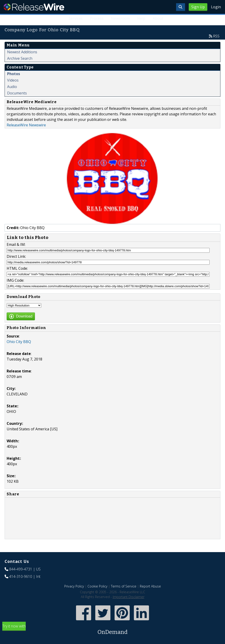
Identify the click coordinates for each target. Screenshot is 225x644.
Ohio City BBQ (19, 342)
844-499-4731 (21, 569)
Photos (14, 74)
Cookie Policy (97, 586)
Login (216, 7)
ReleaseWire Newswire (26, 125)
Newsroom (120, 18)
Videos (13, 80)
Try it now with (112, 630)
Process (97, 18)
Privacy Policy (74, 586)
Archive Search (20, 58)
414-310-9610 (21, 576)
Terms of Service (124, 586)
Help (141, 18)
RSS (216, 36)
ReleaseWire (34, 7)
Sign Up (198, 7)
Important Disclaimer (129, 597)
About (158, 18)
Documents (17, 93)
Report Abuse (150, 586)
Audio (12, 87)
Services (76, 18)
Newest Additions (22, 52)
